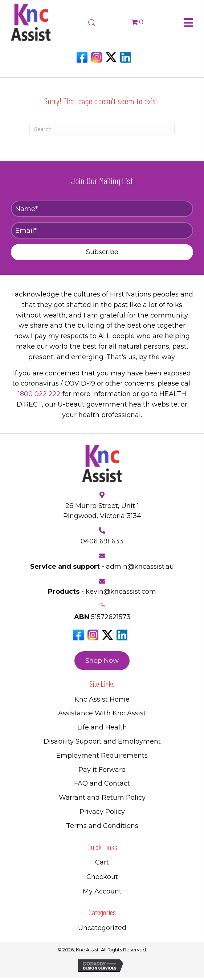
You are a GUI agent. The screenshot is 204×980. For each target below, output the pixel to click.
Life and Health (102, 727)
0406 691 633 (102, 541)
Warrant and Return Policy (102, 798)
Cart (102, 862)
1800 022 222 (39, 394)
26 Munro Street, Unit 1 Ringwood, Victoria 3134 (102, 511)
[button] (102, 252)
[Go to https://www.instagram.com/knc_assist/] (97, 57)
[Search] (102, 129)
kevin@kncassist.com (121, 592)
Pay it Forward (102, 770)
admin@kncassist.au (140, 567)
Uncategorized (102, 928)
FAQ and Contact (102, 783)
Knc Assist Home (102, 699)
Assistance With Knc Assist (102, 713)
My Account (102, 891)
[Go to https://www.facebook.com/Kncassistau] (82, 57)
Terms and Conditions (102, 826)
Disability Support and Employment (102, 741)
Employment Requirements (102, 756)
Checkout (102, 877)
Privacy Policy (102, 812)
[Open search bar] (92, 22)
